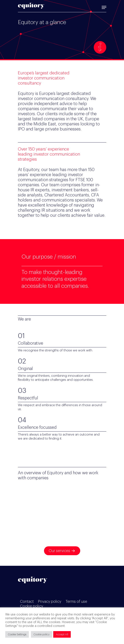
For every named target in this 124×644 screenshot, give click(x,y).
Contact (27, 602)
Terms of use (76, 602)
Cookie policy (32, 606)
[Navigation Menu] (104, 7)
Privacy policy (50, 602)
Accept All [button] (62, 634)
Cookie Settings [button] (17, 634)
